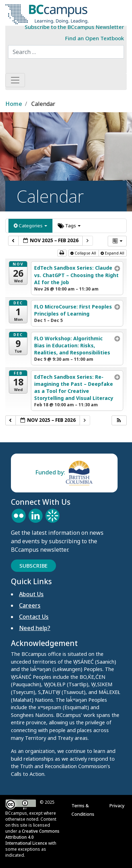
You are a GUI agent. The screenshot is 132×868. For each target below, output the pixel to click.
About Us (31, 594)
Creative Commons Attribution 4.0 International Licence (32, 837)
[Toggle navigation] (15, 80)
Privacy (118, 806)
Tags (69, 226)
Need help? (35, 628)
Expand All (113, 253)
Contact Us (34, 617)
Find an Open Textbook (95, 38)
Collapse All (84, 253)
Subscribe (33, 565)
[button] (119, 420)
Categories (30, 226)
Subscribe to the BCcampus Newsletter (74, 27)
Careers (30, 605)
